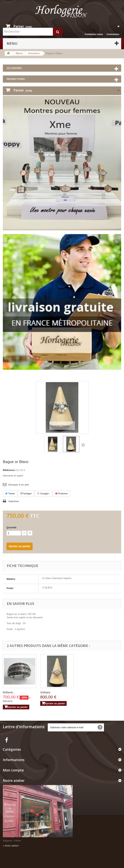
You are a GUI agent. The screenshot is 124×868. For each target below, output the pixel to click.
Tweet (10, 494)
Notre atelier (14, 780)
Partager (26, 494)
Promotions (16, 79)
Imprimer (14, 501)
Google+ (44, 494)
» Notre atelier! (11, 846)
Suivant (83, 445)
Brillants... (9, 692)
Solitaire (45, 692)
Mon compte (13, 770)
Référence (9, 470)
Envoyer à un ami (19, 485)
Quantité (11, 527)
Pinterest (62, 494)
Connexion (113, 34)
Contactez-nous (94, 34)
